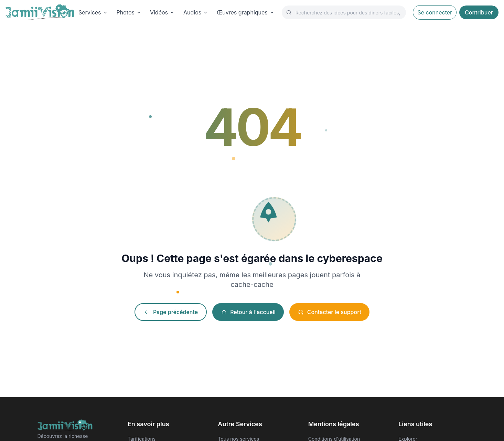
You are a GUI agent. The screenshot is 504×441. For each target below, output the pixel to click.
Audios (196, 12)
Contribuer (479, 12)
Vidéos (163, 12)
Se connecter (435, 12)
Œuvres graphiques (246, 12)
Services (93, 12)
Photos (129, 12)
